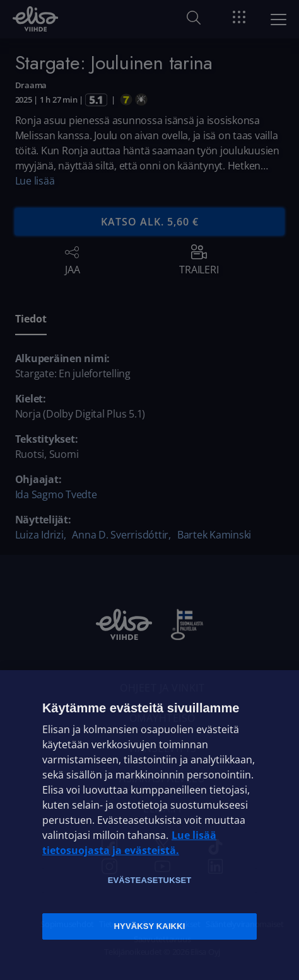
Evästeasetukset (150, 880)
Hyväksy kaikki (150, 926)
